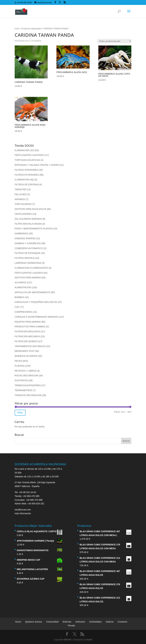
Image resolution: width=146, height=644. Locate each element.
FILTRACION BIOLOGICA (28, 331)
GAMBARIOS (21, 233)
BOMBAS (19, 297)
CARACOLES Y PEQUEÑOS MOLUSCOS (36, 302)
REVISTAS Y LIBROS (26, 371)
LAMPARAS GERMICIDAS (28, 263)
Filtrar (20, 413)
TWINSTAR (20, 189)
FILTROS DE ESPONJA (27, 184)
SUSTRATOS (21, 380)
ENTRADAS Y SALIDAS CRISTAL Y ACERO (37, 165)
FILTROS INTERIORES (26, 170)
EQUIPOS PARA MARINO (28, 322)
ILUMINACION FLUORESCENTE (31, 268)
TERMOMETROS (23, 390)
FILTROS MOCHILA (25, 258)
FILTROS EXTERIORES (27, 175)
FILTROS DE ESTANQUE (27, 253)
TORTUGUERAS (23, 204)
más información (23, 513)
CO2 (17, 307)
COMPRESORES (23, 312)
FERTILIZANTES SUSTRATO (29, 155)
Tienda (71, 626)
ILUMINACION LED (24, 150)
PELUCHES (21, 194)
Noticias (67, 622)
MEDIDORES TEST (25, 351)
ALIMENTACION (23, 287)
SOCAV (68, 640)
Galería (110, 622)
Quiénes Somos (34, 622)
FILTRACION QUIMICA (26, 341)
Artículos (80, 622)
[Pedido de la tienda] (114, 41)
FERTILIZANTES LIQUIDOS (29, 273)
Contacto (122, 622)
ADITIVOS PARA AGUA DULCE (31, 209)
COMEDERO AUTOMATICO (29, 248)
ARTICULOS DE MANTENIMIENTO (33, 292)
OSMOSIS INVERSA (25, 238)
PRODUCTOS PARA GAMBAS (30, 327)
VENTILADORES (23, 214)
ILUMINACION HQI (24, 180)
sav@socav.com (23, 510)
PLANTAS (20, 366)
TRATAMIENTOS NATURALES (30, 346)
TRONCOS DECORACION (28, 395)
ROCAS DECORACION (27, 376)
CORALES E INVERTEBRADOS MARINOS (36, 317)
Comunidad (52, 622)
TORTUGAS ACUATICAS (27, 160)
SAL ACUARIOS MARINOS (28, 219)
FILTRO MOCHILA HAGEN (28, 224)
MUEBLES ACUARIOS (26, 356)
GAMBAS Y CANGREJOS (28, 243)
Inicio (17, 29)
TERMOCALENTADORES (28, 385)
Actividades (96, 622)
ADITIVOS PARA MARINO (28, 278)
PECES (18, 361)
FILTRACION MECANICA (27, 336)
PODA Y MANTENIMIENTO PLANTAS (34, 229)
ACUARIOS (20, 282)
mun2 (89, 640)
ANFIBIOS (20, 199)
